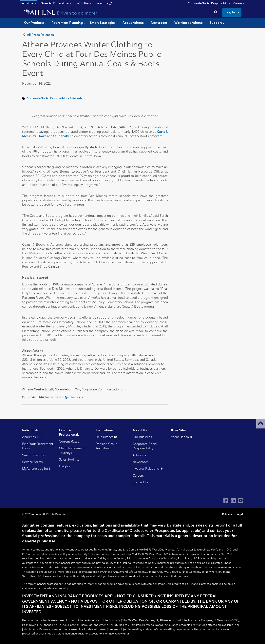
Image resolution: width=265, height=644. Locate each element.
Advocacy (140, 455)
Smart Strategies (34, 455)
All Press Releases (38, 35)
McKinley (29, 136)
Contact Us (141, 483)
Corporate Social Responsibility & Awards (54, 99)
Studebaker (62, 136)
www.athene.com (35, 378)
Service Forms (32, 462)
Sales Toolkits (69, 460)
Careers (239, 3)
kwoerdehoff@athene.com (65, 397)
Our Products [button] (34, 23)
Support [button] (216, 23)
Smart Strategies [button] (103, 23)
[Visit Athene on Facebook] (226, 500)
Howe (42, 136)
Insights (65, 467)
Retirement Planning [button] (67, 23)
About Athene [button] (133, 23)
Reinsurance (106, 437)
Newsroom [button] (159, 23)
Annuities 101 (32, 437)
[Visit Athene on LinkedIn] (233, 500)
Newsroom (141, 462)
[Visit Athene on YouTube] (241, 500)
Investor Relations (148, 469)
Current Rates (69, 442)
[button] (261, 424)
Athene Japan (181, 437)
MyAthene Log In (36, 469)
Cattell (162, 132)
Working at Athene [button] (189, 23)
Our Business (142, 437)
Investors (104, 3)
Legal (239, 515)
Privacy (227, 515)
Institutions (83, 3)
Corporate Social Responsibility (209, 3)
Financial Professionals (56, 3)
